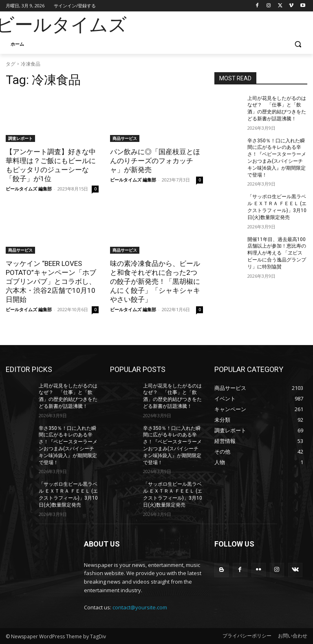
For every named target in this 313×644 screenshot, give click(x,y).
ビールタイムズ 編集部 (29, 189)
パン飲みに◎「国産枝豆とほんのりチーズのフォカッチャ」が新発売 (155, 161)
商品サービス (125, 138)
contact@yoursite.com (140, 607)
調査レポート (20, 138)
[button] (298, 44)
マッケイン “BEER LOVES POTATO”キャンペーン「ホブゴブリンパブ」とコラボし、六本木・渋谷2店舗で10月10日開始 (51, 281)
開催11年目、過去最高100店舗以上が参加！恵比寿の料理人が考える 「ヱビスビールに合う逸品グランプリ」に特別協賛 (277, 253)
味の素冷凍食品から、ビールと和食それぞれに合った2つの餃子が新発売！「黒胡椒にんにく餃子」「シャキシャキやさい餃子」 (155, 281)
